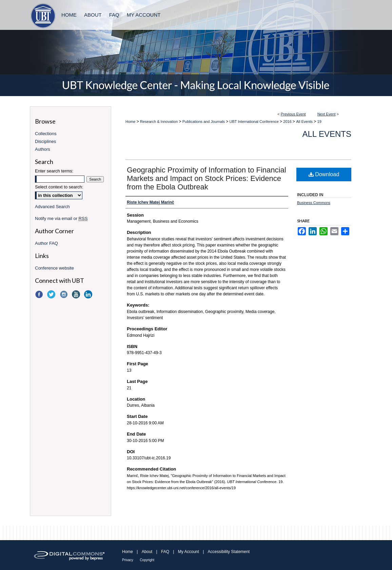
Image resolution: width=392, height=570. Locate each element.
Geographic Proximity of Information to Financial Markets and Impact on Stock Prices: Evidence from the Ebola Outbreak (207, 178)
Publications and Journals (204, 122)
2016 (288, 122)
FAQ (165, 552)
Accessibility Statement (229, 552)
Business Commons (314, 203)
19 (319, 122)
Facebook (40, 294)
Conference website (54, 268)
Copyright (147, 560)
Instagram (64, 294)
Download (324, 174)
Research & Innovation (159, 122)
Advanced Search (52, 207)
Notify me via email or (61, 218)
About (147, 552)
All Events (305, 122)
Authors (43, 149)
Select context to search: (59, 187)
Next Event (327, 114)
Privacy (128, 560)
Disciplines (45, 141)
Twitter (52, 294)
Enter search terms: (54, 171)
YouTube (77, 294)
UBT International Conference (255, 122)
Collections (46, 134)
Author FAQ (46, 243)
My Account (189, 552)
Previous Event (293, 114)
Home (130, 122)
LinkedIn (89, 294)
